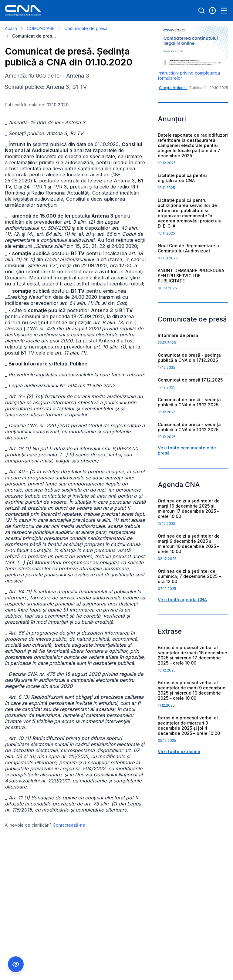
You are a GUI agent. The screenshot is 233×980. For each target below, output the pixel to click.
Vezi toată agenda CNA (182, 600)
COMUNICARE (41, 28)
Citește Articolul (173, 88)
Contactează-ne (69, 825)
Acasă (11, 28)
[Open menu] (224, 11)
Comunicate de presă (86, 28)
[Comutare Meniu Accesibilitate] (16, 964)
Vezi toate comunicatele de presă (187, 450)
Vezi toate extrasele (179, 751)
